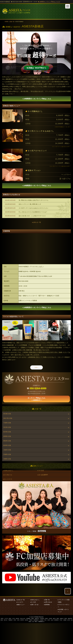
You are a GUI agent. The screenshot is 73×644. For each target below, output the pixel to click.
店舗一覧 (12, 22)
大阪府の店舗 (8, 465)
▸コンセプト (20, 623)
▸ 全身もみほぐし (9, 489)
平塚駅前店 (17, 641)
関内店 (71, 639)
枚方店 (29, 642)
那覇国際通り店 (47, 642)
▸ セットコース (8, 500)
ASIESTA (32, 638)
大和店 (21, 641)
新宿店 (11, 639)
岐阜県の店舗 (8, 459)
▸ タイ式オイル (8, 494)
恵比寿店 (19, 639)
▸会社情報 (61, 630)
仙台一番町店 (40, 642)
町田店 (2, 639)
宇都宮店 (39, 641)
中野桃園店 (30, 639)
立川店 (14, 639)
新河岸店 (29, 641)
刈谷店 (58, 641)
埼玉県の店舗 (8, 436)
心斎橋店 (25, 642)
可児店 (72, 641)
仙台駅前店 (34, 642)
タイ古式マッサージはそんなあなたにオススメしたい (34, 210)
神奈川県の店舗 (9, 424)
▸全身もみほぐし (35, 621)
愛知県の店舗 (8, 453)
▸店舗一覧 (47, 621)
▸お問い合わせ (48, 623)
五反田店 (55, 639)
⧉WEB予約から (37, 67)
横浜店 (63, 639)
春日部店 (34, 641)
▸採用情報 (47, 626)
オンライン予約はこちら (36, 99)
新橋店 (35, 639)
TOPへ (37, 372)
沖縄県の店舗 (8, 476)
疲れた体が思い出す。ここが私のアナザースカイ (32, 218)
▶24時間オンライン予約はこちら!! (49, 2)
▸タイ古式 (33, 623)
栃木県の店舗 (8, 442)
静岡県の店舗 (8, 447)
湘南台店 (67, 639)
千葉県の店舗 (8, 430)
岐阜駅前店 (67, 641)
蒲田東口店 (40, 639)
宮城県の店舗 (8, 471)
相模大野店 (2, 641)
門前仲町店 (46, 639)
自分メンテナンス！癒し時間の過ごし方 (30, 206)
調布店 (50, 639)
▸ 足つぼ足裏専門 (43, 494)
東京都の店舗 (8, 418)
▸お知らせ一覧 (37, 224)
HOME (6, 22)
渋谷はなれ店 (24, 639)
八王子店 (6, 639)
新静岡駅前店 (45, 641)
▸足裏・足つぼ (34, 626)
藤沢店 (59, 639)
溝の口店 (11, 641)
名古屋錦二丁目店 (52, 641)
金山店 (62, 641)
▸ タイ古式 (41, 489)
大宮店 (25, 641)
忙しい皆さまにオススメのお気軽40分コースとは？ (33, 214)
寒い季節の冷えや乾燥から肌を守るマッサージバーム (34, 202)
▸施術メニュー (21, 626)
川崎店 (7, 641)
